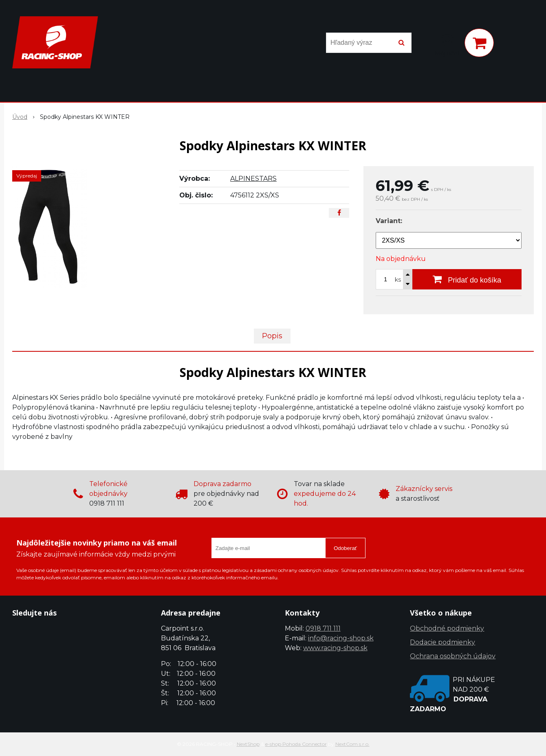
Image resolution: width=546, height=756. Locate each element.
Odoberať (345, 548)
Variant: (389, 221)
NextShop (248, 744)
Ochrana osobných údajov (453, 656)
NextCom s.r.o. (352, 744)
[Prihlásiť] (447, 44)
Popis (272, 336)
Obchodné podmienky (447, 628)
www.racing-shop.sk (335, 648)
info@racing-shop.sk (341, 638)
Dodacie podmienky (443, 642)
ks (398, 280)
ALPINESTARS (253, 179)
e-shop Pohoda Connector (296, 744)
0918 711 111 (323, 628)
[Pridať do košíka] (467, 279)
